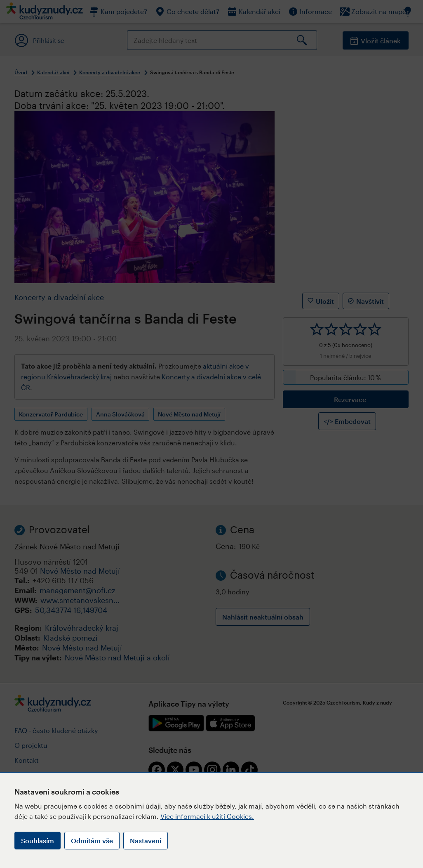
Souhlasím (38, 841)
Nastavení (146, 841)
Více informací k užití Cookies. (207, 816)
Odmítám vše (92, 841)
